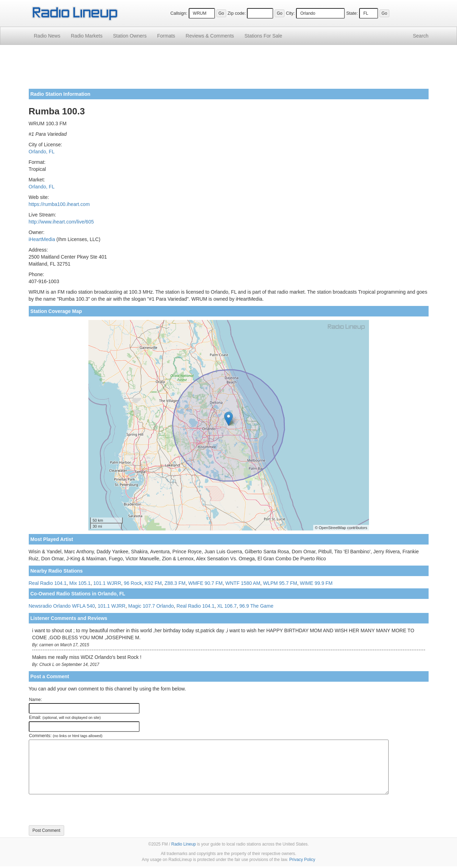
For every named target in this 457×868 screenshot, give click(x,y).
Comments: (66, 736)
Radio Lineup (183, 844)
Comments (210, 36)
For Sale (263, 36)
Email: (65, 717)
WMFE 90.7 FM (206, 583)
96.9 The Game (257, 606)
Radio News (47, 36)
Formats (166, 36)
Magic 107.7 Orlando (151, 606)
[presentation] (82, 810)
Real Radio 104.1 (48, 583)
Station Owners (130, 36)
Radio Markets (87, 36)
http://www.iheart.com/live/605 (61, 222)
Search (421, 36)
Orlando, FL (42, 152)
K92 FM (153, 583)
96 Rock (133, 583)
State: (352, 13)
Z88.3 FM (175, 583)
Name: (36, 700)
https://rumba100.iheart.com (59, 204)
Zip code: (237, 13)
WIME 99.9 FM (316, 583)
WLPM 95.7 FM (280, 583)
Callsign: (179, 13)
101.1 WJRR (107, 583)
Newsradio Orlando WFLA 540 (62, 606)
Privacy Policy (302, 860)
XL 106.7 (227, 606)
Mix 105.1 (80, 583)
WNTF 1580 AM (243, 583)
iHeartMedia (42, 239)
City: (290, 13)
